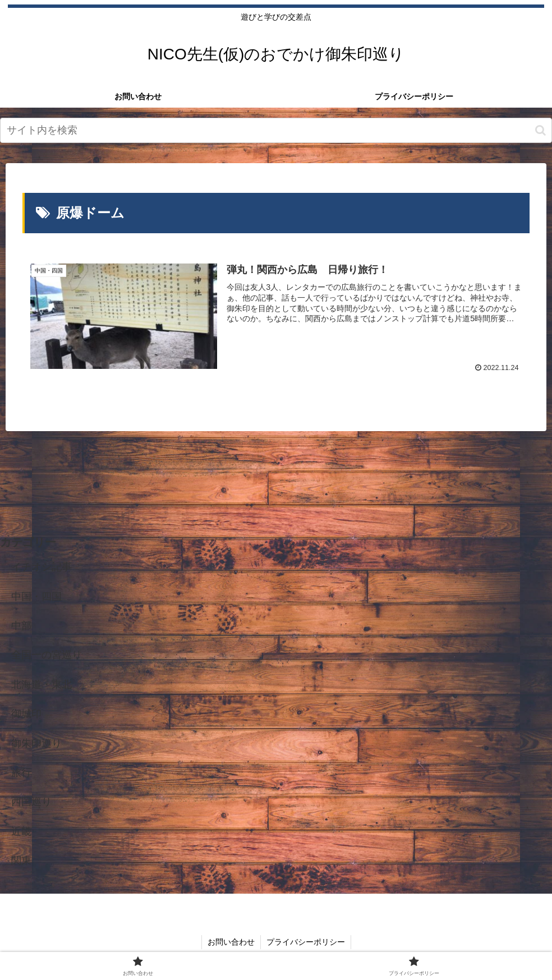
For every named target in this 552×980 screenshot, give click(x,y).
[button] (540, 130)
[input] (276, 130)
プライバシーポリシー (306, 942)
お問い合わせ (231, 942)
